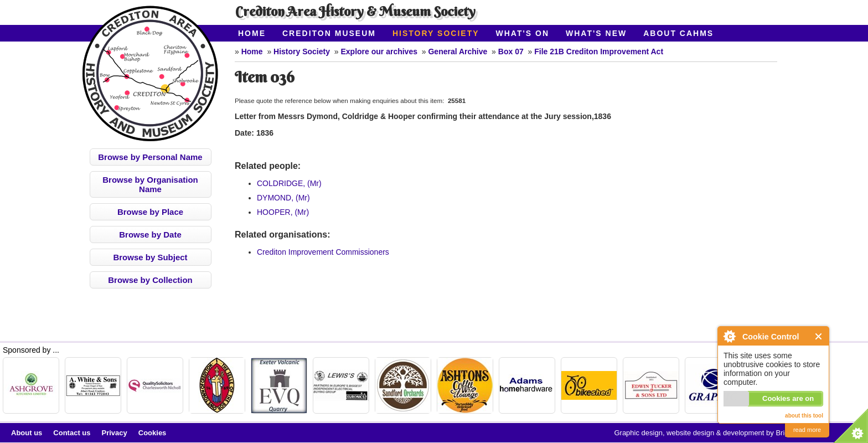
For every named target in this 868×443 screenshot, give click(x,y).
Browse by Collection (150, 280)
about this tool (804, 416)
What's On (523, 33)
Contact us (72, 433)
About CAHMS (678, 33)
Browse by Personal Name (150, 157)
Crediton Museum (329, 33)
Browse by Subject (150, 257)
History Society (436, 33)
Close (819, 336)
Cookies (153, 433)
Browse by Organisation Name (150, 184)
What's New (596, 33)
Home (252, 33)
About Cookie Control (729, 336)
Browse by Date (150, 235)
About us (27, 433)
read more (807, 430)
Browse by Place (150, 212)
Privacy (115, 433)
